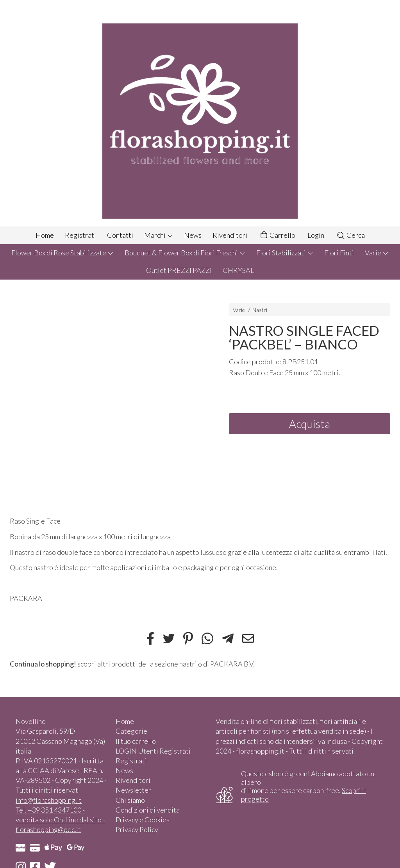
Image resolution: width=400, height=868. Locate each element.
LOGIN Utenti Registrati (153, 751)
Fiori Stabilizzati (285, 253)
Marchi (159, 235)
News (193, 235)
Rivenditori (230, 235)
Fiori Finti (339, 253)
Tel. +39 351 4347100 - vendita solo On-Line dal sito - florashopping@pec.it (60, 820)
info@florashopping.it (49, 800)
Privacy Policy (137, 829)
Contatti (120, 235)
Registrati (80, 235)
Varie (377, 253)
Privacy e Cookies (143, 820)
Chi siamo (130, 800)
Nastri (260, 310)
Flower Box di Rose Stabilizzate (62, 253)
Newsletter (133, 790)
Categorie (131, 731)
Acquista (310, 424)
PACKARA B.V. (232, 664)
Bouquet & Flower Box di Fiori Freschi (185, 253)
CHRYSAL (238, 270)
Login (316, 235)
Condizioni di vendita (148, 810)
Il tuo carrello (136, 741)
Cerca (351, 235)
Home (45, 235)
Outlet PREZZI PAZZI (179, 270)
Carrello (277, 235)
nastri (188, 664)
